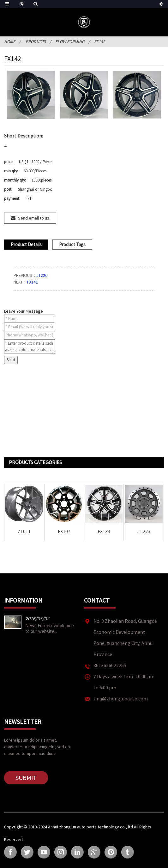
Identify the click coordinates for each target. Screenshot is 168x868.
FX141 (33, 282)
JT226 (42, 275)
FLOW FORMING (70, 41)
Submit (26, 778)
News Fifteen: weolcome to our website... (50, 628)
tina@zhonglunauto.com (121, 699)
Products (36, 41)
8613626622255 (110, 665)
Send (11, 360)
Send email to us (34, 218)
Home (10, 41)
